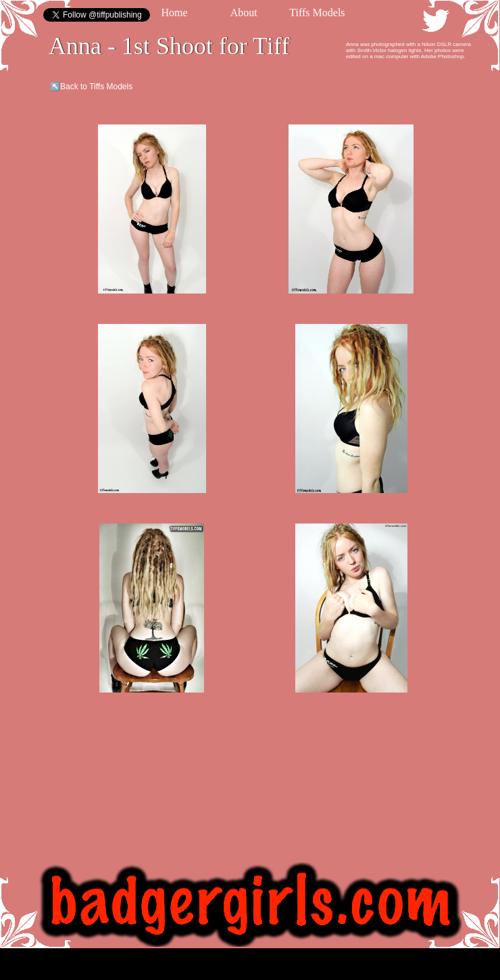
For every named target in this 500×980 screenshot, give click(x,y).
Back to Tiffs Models (96, 87)
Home (174, 13)
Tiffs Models (317, 13)
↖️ (55, 87)
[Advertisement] (272, 166)
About (244, 13)
